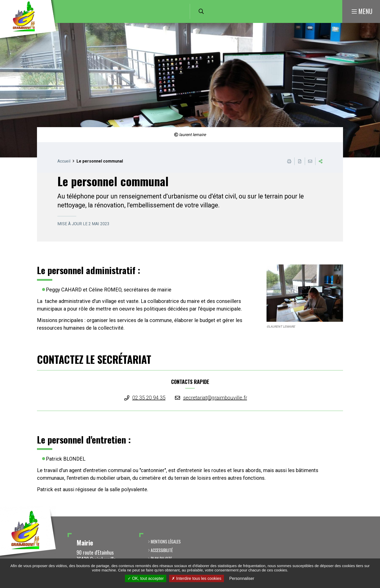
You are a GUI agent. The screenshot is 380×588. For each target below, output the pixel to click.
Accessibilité (162, 550)
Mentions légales (166, 542)
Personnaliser (242, 578)
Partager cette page (321, 161)
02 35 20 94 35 (149, 398)
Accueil (64, 161)
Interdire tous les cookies (196, 578)
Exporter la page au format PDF (300, 161)
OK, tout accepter (146, 578)
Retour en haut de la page (369, 516)
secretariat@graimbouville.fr (215, 398)
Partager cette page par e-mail (310, 161)
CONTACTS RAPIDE (190, 382)
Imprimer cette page (289, 161)
